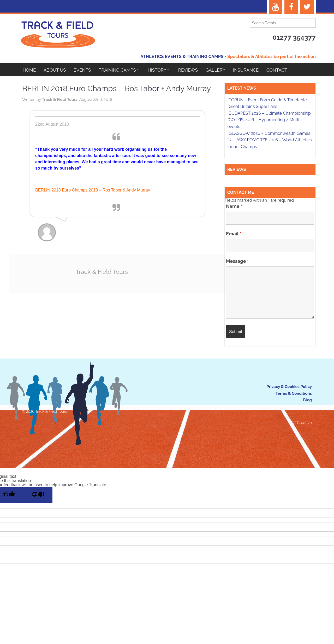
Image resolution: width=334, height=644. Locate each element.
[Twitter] (307, 7)
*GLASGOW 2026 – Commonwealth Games (269, 134)
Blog (307, 401)
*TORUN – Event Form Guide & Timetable (267, 101)
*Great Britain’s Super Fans (252, 107)
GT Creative (301, 423)
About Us (56, 70)
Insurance (255, 70)
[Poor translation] (38, 496)
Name (234, 207)
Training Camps (120, 70)
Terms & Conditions (294, 394)
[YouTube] (276, 7)
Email (234, 234)
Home (29, 70)
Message (237, 262)
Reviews (195, 70)
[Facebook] (291, 7)
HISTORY (162, 70)
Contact (287, 70)
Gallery (224, 70)
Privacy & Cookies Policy (289, 387)
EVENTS (84, 70)
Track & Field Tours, (60, 113)
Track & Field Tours (102, 285)
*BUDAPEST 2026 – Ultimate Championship (269, 114)
